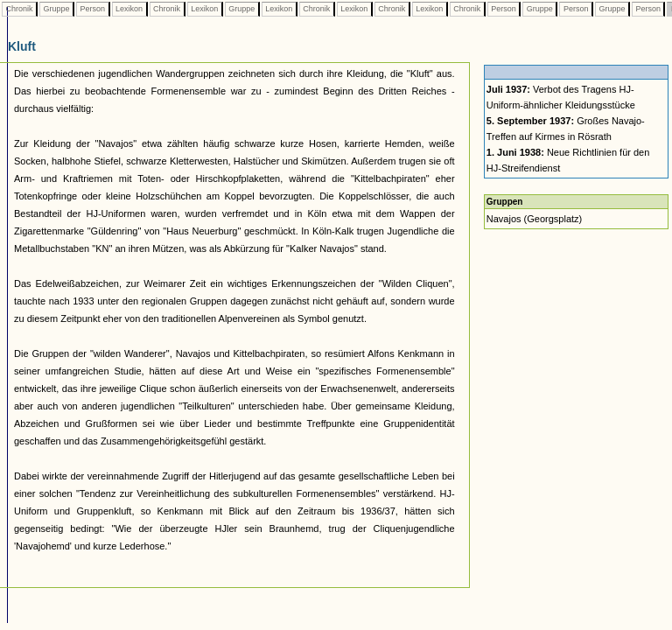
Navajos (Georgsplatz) (534, 219)
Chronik (19, 9)
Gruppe (56, 9)
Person (93, 9)
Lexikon (129, 9)
